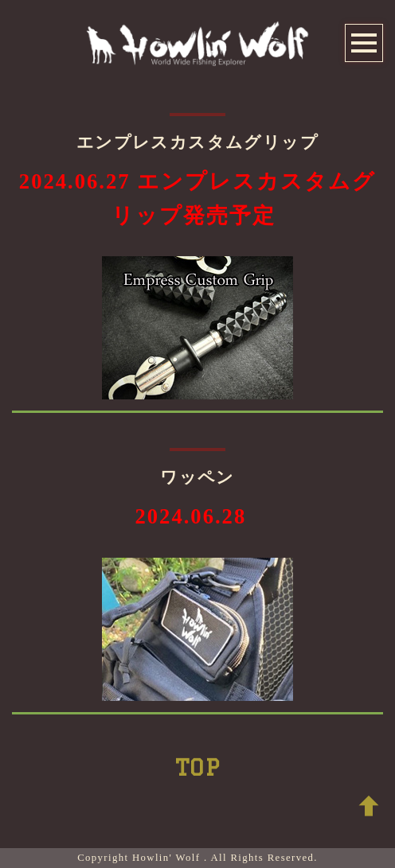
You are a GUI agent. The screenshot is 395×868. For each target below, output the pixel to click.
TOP (197, 767)
